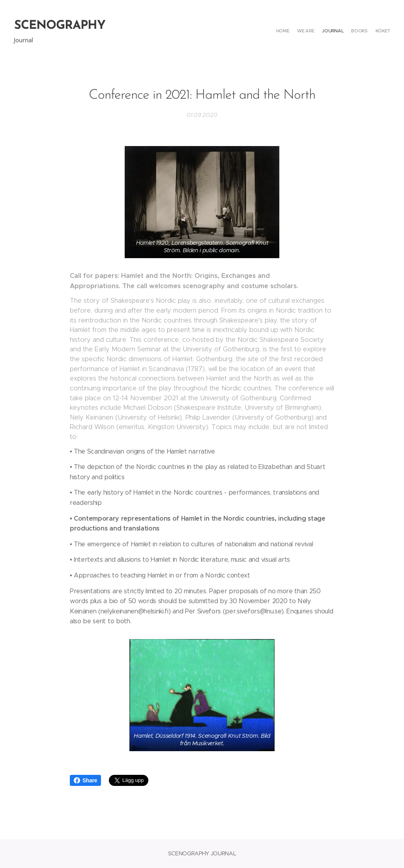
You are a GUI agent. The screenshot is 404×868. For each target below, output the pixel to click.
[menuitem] (360, 32)
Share (85, 780)
